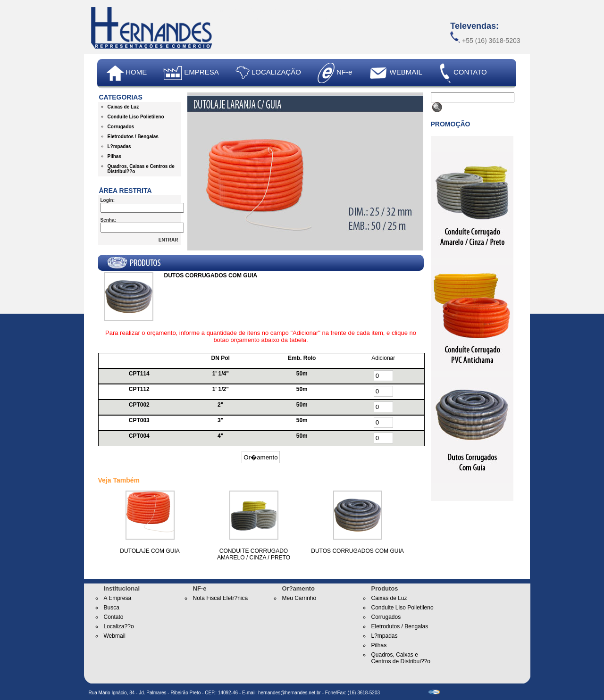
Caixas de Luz (123, 107)
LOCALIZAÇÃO (268, 73)
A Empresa (118, 598)
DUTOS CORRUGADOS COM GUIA (357, 551)
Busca (112, 608)
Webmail (115, 636)
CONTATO (463, 73)
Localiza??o (119, 626)
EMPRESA (191, 73)
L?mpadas (119, 146)
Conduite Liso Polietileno (136, 117)
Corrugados (121, 127)
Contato (114, 617)
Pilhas (114, 156)
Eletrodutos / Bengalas (133, 137)
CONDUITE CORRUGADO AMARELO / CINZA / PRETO (254, 554)
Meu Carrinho (299, 598)
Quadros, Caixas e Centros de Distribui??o (401, 658)
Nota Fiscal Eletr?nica (221, 598)
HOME (127, 73)
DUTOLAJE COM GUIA (150, 551)
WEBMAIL (395, 72)
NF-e (335, 73)
